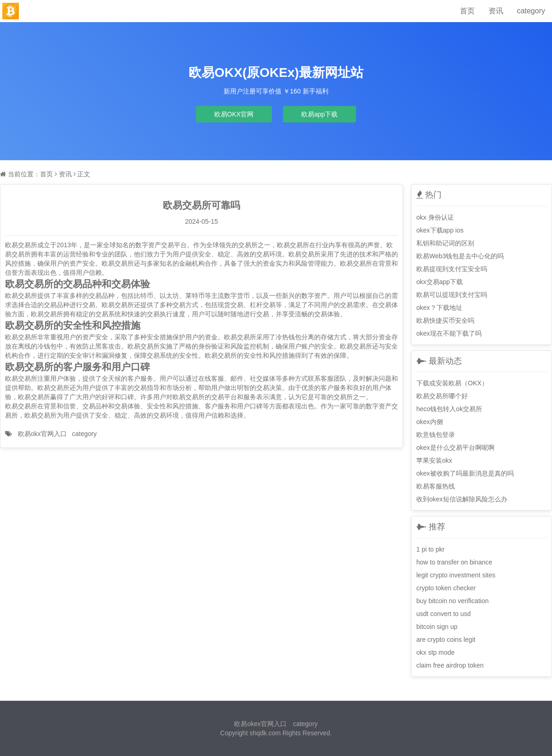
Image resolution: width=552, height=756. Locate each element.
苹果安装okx (434, 460)
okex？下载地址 (439, 308)
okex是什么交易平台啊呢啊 (455, 448)
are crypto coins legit (446, 640)
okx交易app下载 (440, 282)
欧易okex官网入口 (260, 724)
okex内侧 (430, 422)
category (531, 11)
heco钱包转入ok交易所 (449, 409)
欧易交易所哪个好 (442, 396)
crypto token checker (446, 588)
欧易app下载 (319, 114)
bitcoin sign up (437, 627)
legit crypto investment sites (456, 575)
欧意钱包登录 (436, 435)
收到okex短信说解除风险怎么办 (462, 499)
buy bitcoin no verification (452, 601)
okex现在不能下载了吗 (449, 333)
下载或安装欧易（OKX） (452, 383)
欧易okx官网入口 (42, 434)
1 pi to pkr (430, 549)
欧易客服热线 (436, 486)
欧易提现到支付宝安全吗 (452, 269)
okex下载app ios (440, 230)
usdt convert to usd (443, 614)
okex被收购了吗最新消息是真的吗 (465, 473)
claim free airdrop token (450, 665)
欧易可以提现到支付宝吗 (452, 295)
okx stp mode (435, 652)
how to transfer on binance (454, 562)
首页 (467, 11)
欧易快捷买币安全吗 (445, 320)
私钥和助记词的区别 (445, 243)
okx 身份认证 (435, 217)
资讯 (496, 11)
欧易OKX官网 (234, 114)
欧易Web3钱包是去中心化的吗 (460, 256)
